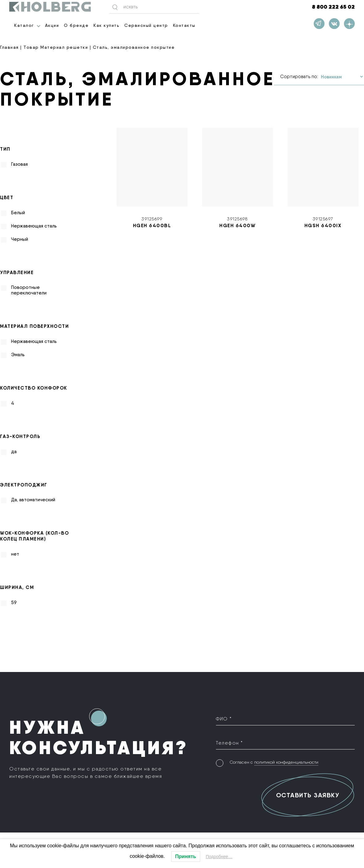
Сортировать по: (299, 77)
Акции (52, 25)
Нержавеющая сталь (34, 226)
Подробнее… (219, 857)
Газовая (19, 164)
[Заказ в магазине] (342, 77)
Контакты (184, 25)
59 (14, 603)
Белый (18, 213)
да (14, 452)
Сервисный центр (146, 25)
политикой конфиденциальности (286, 762)
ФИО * (224, 719)
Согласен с (274, 762)
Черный (20, 239)
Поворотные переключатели (29, 290)
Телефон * (230, 743)
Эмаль (18, 355)
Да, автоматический (33, 500)
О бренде (76, 25)
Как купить (106, 25)
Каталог (24, 25)
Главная (9, 47)
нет (15, 554)
